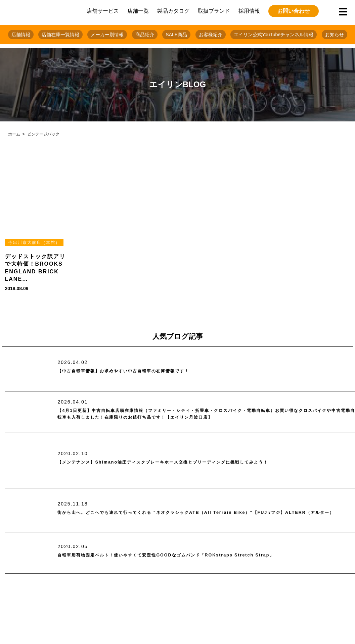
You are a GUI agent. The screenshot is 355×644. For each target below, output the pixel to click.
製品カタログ (173, 11)
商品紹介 (145, 35)
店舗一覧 (138, 11)
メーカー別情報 (107, 35)
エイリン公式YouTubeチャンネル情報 (274, 35)
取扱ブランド (214, 11)
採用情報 (249, 11)
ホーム (14, 134)
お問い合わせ (294, 11)
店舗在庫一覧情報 (60, 35)
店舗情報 (21, 35)
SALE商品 (176, 35)
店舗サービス (103, 11)
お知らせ (335, 35)
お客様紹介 (211, 35)
